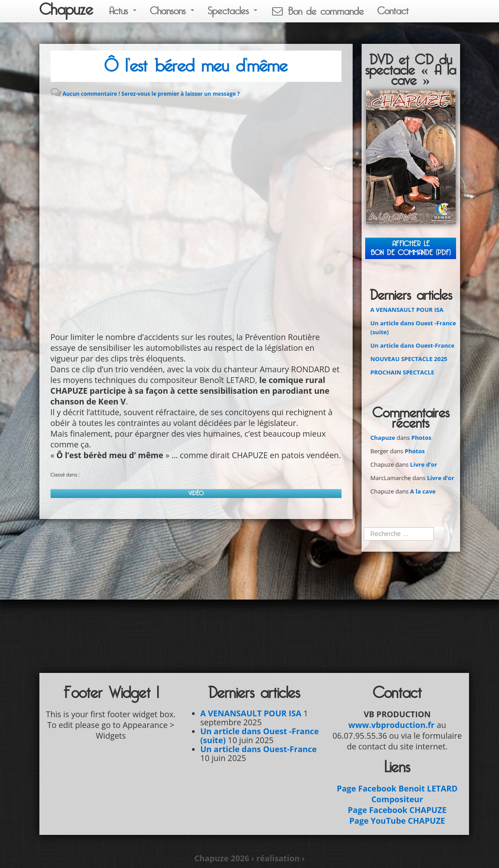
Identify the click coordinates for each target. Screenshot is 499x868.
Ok (439, 533)
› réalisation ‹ (278, 858)
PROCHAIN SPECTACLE (403, 372)
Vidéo (196, 493)
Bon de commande (317, 11)
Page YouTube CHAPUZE (397, 821)
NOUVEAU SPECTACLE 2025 (409, 359)
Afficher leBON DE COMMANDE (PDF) (411, 248)
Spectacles (232, 11)
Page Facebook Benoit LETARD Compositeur (397, 794)
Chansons (172, 11)
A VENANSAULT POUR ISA (407, 310)
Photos (421, 438)
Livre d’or (424, 464)
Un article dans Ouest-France (413, 345)
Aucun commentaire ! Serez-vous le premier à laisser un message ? (151, 94)
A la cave (423, 491)
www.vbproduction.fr (391, 725)
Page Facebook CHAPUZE (397, 810)
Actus (123, 11)
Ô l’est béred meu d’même (196, 66)
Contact (393, 11)
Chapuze (66, 10)
